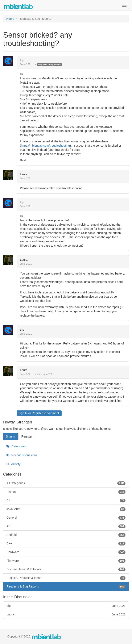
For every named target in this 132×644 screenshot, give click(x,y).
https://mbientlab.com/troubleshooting (46, 146)
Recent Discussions (22, 455)
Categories (16, 446)
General (66, 518)
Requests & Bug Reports (49, 65)
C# (66, 500)
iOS (66, 526)
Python (66, 492)
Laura (24, 174)
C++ (66, 543)
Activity (13, 464)
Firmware (66, 561)
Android (66, 535)
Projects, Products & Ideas (66, 578)
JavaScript (66, 509)
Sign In (23, 413)
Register (37, 413)
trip (22, 60)
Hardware (66, 552)
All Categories (66, 483)
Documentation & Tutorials (66, 569)
